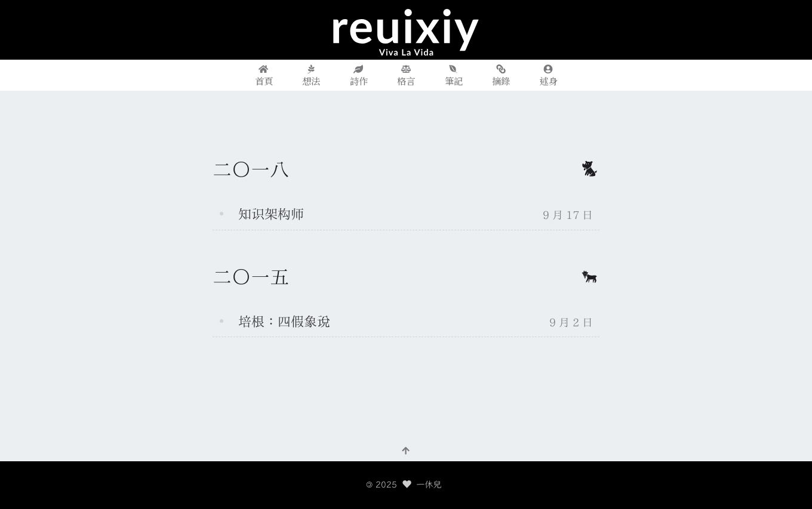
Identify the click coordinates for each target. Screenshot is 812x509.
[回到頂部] (406, 450)
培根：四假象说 (284, 322)
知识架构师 (271, 214)
